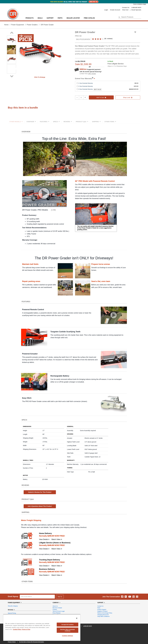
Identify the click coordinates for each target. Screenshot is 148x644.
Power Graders (32, 25)
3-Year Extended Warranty (86, 89)
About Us (55, 606)
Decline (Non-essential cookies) (67, 630)
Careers (55, 610)
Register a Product (102, 611)
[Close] (77, 618)
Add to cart (101, 97)
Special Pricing (12, 613)
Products (30, 18)
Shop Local (128, 97)
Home (6, 25)
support (50, 18)
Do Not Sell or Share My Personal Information (32, 642)
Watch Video (57, 539)
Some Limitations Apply (140, 4)
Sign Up (60, 597)
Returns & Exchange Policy (105, 613)
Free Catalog (89, 18)
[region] (42, 627)
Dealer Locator (73, 18)
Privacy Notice (12, 642)
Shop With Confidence (103, 616)
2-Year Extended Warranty (86, 86)
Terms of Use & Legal (59, 611)
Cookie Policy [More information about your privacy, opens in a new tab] (17, 629)
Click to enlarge (40, 77)
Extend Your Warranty (85, 79)
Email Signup (13, 596)
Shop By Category (13, 606)
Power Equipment (18, 25)
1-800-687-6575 (136, 8)
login (106, 10)
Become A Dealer (57, 608)
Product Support (102, 610)
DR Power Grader (47, 25)
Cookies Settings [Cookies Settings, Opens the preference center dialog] (68, 636)
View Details (44, 539)
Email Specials (136, 10)
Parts (99, 608)
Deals (40, 18)
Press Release (57, 613)
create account (115, 10)
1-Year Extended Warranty (86, 83)
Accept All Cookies (68, 625)
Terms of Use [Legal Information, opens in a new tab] (26, 629)
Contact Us (126, 8)
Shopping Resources (103, 615)
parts (60, 18)
